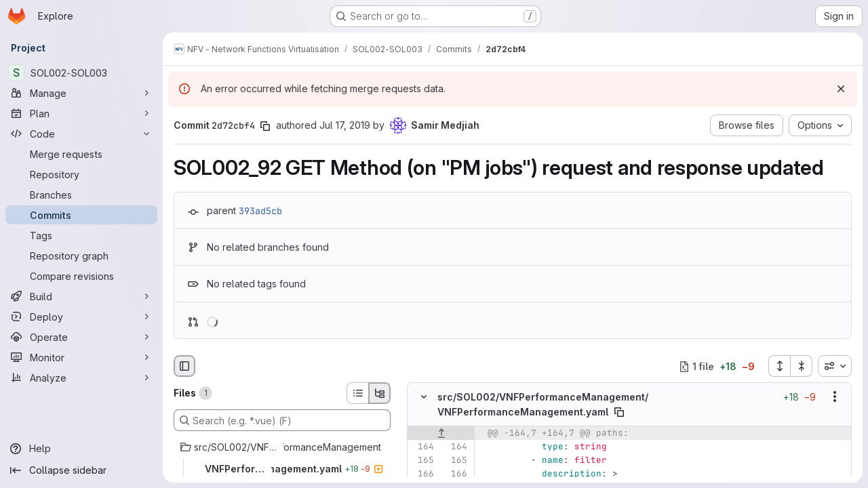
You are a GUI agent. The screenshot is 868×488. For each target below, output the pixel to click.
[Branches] (81, 195)
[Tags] (81, 235)
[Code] (81, 134)
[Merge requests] (81, 154)
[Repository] (81, 174)
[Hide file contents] (424, 397)
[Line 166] (422, 474)
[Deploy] (81, 317)
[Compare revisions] (81, 276)
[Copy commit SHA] (265, 126)
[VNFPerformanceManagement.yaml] (282, 469)
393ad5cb (260, 211)
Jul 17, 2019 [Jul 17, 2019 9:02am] (345, 125)
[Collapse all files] (802, 366)
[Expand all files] (779, 366)
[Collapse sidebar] (81, 470)
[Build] (81, 296)
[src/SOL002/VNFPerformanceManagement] (282, 447)
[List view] (357, 393)
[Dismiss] (841, 89)
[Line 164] (422, 447)
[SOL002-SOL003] (81, 73)
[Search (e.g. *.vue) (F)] (282, 420)
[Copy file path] (619, 412)
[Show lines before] (441, 433)
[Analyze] (81, 378)
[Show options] (835, 397)
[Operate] (81, 337)
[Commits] (81, 215)
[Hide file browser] (184, 366)
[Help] (81, 449)
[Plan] (81, 113)
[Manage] (81, 93)
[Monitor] (81, 357)
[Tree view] (380, 393)
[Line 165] (422, 460)
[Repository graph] (81, 256)
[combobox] (835, 366)
